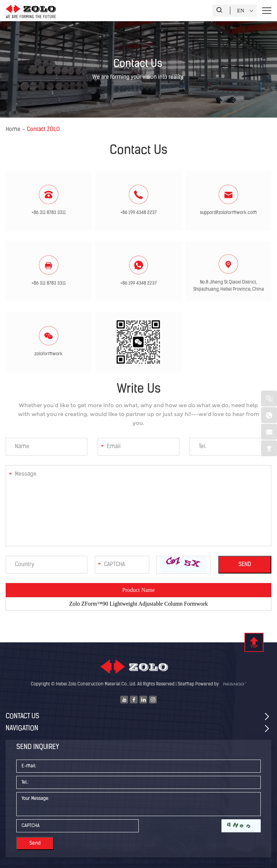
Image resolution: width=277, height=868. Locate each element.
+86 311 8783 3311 (49, 213)
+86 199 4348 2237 (138, 213)
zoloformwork (48, 354)
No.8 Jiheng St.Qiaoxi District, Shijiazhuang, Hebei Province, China (229, 286)
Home (13, 130)
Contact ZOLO (43, 130)
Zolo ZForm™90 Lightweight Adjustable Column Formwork (138, 604)
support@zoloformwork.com (228, 213)
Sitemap (186, 684)
